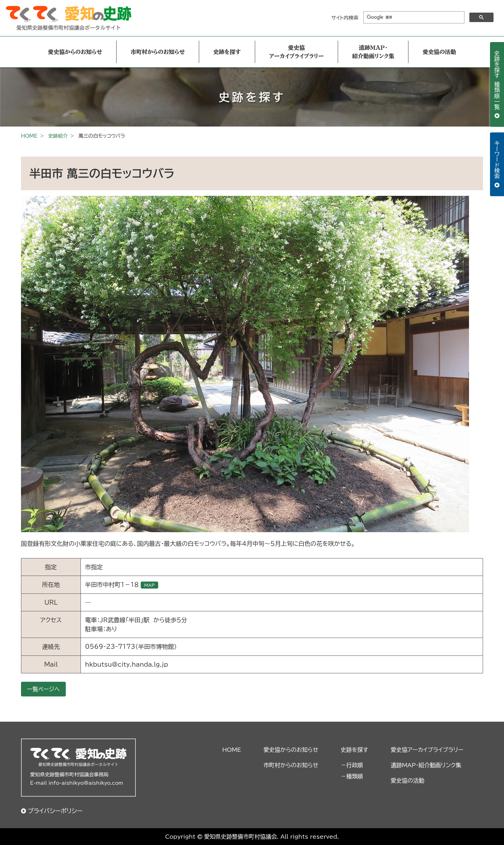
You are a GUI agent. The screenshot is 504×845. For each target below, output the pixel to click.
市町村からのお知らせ (158, 52)
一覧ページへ (43, 689)
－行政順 (352, 765)
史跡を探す (227, 52)
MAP (149, 585)
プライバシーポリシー (55, 811)
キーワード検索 (497, 161)
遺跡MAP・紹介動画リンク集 (373, 52)
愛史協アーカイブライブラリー (296, 52)
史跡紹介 (58, 136)
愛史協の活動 (439, 52)
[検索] (413, 18)
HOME (29, 136)
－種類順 (352, 776)
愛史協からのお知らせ (75, 52)
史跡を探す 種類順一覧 (497, 81)
